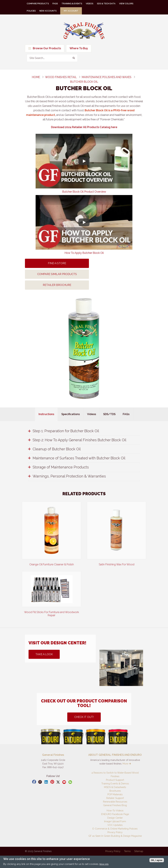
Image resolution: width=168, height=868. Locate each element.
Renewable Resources (115, 802)
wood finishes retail (61, 77)
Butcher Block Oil (84, 82)
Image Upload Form (115, 821)
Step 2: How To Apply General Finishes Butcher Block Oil (79, 440)
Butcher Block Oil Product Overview (84, 192)
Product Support (115, 780)
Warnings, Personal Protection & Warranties (69, 476)
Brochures (115, 791)
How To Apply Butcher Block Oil (84, 253)
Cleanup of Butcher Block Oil (57, 449)
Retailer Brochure (57, 285)
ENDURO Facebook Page (115, 814)
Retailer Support (115, 798)
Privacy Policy (115, 832)
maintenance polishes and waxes (107, 77)
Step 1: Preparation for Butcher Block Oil (66, 431)
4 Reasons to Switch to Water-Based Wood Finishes (115, 774)
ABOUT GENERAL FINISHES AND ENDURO (115, 755)
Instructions (46, 414)
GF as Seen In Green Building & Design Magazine (115, 836)
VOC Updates (115, 825)
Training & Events (72, 4)
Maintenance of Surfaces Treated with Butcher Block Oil (79, 458)
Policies (31, 11)
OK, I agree (157, 860)
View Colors (126, 4)
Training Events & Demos (115, 783)
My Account (71, 11)
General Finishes (84, 31)
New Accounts (48, 11)
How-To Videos (115, 810)
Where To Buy (79, 48)
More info (104, 864)
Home (36, 77)
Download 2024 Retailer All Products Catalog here (84, 127)
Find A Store (57, 263)
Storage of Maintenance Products (61, 467)
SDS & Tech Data (106, 4)
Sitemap (139, 851)
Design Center (115, 818)
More (127, 764)
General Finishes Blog (115, 805)
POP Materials (115, 794)
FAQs (55, 4)
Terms (127, 851)
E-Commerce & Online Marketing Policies (115, 829)
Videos (90, 4)
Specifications (71, 414)
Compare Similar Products (57, 274)
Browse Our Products (45, 48)
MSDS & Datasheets (115, 787)
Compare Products (38, 4)
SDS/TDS (109, 414)
